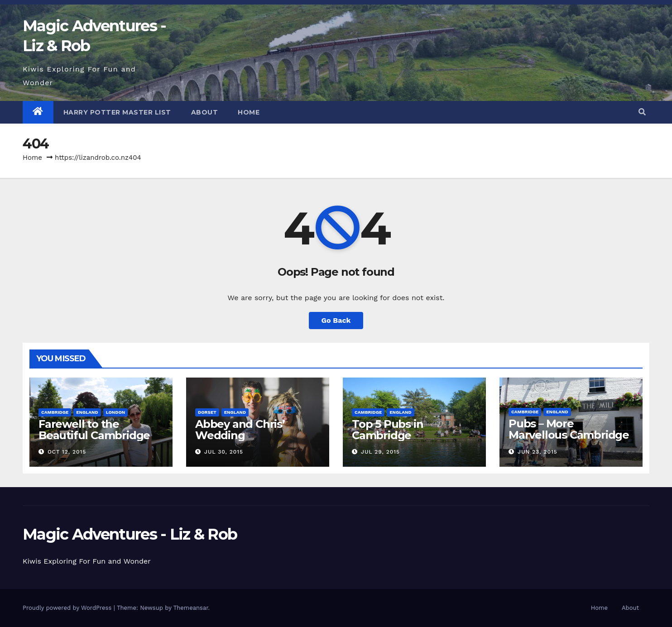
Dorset (207, 412)
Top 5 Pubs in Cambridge (387, 430)
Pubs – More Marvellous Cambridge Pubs (569, 435)
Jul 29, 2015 (380, 452)
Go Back (336, 320)
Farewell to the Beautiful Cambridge (94, 430)
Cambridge (55, 412)
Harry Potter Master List (117, 112)
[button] (642, 112)
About (205, 112)
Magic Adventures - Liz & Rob (130, 534)
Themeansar (191, 608)
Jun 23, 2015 (538, 452)
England (87, 412)
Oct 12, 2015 (67, 452)
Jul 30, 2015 (224, 452)
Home (249, 112)
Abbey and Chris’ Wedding (240, 430)
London (116, 412)
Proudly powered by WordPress (68, 608)
